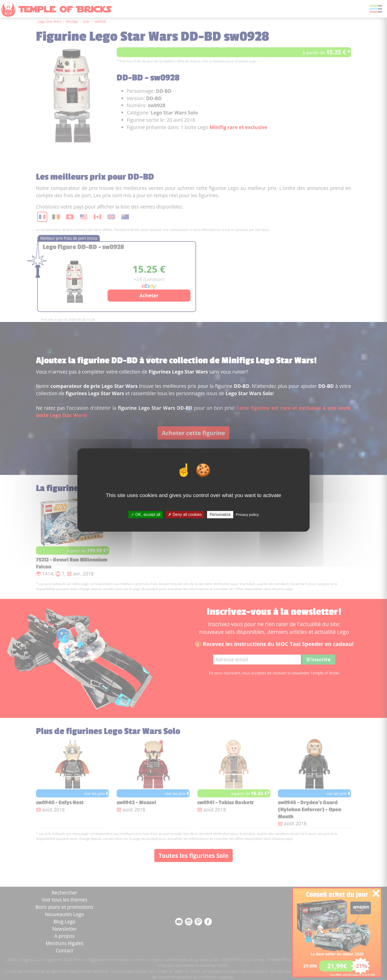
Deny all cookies (185, 515)
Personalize (220, 515)
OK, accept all (146, 515)
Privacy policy (247, 515)
